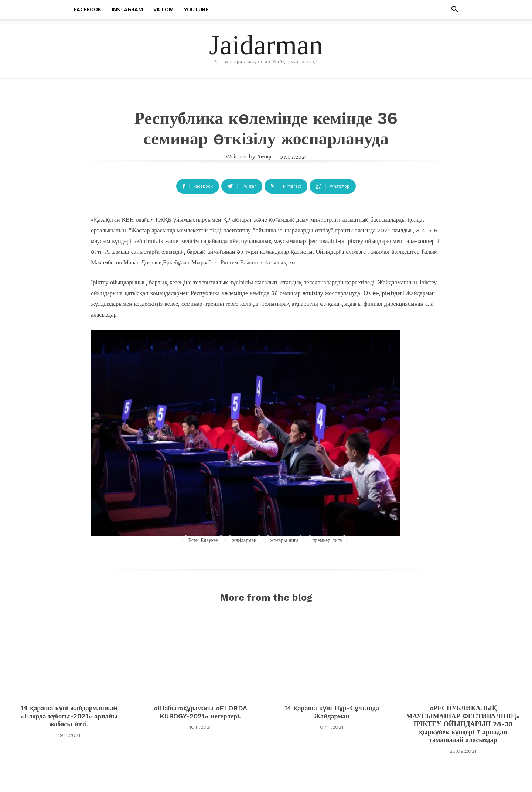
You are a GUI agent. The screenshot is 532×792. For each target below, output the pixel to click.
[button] (454, 10)
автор (264, 157)
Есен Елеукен (203, 540)
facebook (88, 9)
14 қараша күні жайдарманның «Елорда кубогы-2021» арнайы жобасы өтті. (69, 718)
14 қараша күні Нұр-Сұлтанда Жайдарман (332, 714)
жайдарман (245, 540)
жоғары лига (284, 540)
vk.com (163, 9)
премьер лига (327, 540)
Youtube (196, 9)
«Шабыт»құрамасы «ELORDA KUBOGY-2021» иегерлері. (200, 714)
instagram (127, 9)
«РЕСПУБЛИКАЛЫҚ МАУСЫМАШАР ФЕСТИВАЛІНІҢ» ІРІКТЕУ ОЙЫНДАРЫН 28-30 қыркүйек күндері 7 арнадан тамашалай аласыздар (463, 726)
